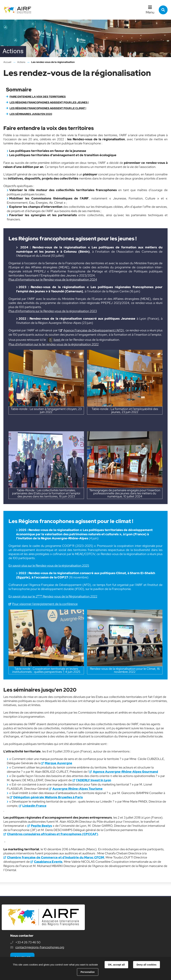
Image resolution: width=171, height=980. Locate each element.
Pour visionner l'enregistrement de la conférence (45, 604)
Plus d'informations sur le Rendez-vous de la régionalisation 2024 (53, 279)
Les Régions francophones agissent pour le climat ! (48, 108)
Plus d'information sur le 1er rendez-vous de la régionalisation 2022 (54, 344)
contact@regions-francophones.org (40, 947)
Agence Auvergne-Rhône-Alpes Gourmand (125, 772)
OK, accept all (116, 965)
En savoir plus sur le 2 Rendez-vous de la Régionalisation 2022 (53, 596)
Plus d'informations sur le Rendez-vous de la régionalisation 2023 (53, 311)
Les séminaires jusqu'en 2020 (31, 114)
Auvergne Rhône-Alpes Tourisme (77, 789)
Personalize (88, 972)
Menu (150, 12)
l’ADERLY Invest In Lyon (94, 780)
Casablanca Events (48, 862)
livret (57, 340)
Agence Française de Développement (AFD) (94, 330)
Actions (21, 62)
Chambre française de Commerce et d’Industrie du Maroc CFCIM (56, 857)
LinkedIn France (34, 806)
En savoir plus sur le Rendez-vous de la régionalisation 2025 (49, 566)
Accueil (7, 62)
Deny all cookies (146, 965)
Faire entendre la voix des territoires (38, 97)
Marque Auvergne (58, 763)
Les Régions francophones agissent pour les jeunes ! (49, 102)
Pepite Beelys (41, 826)
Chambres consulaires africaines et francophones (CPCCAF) (53, 834)
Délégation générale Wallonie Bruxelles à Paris (48, 797)
